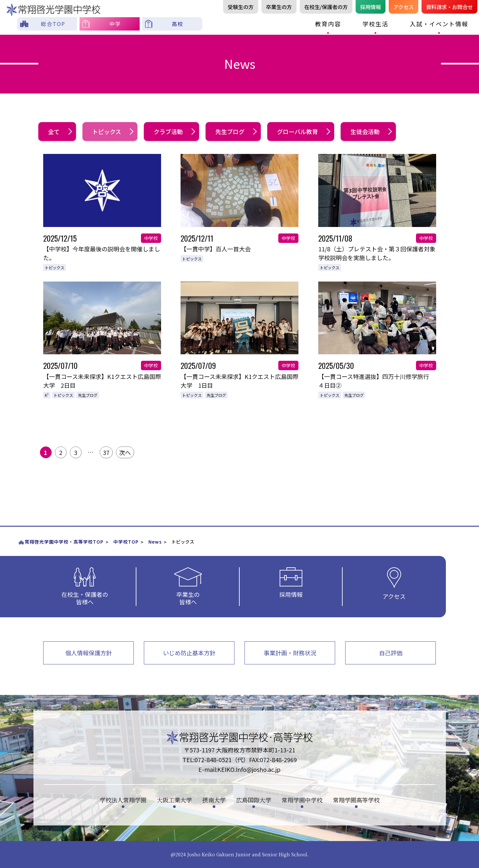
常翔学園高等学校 (356, 800)
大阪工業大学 (174, 800)
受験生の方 (241, 7)
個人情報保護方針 (89, 653)
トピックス (112, 132)
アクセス (403, 7)
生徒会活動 (371, 132)
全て (60, 132)
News (155, 542)
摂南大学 (214, 800)
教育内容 (328, 24)
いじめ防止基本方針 (189, 653)
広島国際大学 (254, 800)
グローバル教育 (303, 132)
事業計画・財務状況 (290, 653)
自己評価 (391, 653)
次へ (125, 452)
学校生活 (375, 24)
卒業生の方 (279, 7)
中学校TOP (126, 542)
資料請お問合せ (449, 7)
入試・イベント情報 (439, 24)
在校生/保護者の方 (326, 7)
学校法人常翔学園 (123, 800)
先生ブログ (236, 132)
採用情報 (371, 7)
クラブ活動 (174, 132)
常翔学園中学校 (302, 800)
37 (106, 452)
